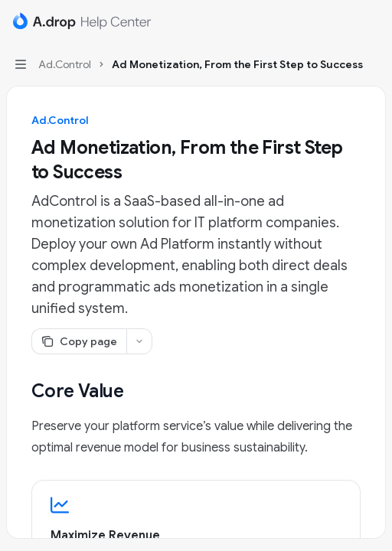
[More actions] (372, 21)
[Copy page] (79, 341)
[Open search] (343, 21)
